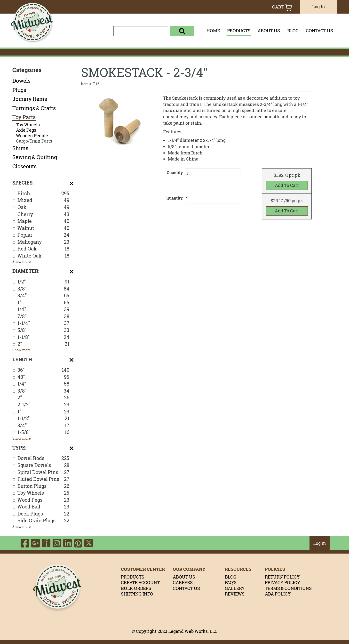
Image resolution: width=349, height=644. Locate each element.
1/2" (43, 282)
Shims (20, 148)
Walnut (43, 228)
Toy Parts (24, 117)
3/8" (43, 289)
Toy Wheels (28, 125)
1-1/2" (43, 419)
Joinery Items (30, 99)
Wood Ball (43, 507)
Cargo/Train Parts (34, 141)
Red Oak (43, 249)
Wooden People (32, 136)
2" (43, 344)
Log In (319, 7)
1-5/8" (43, 432)
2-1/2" (43, 405)
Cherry (43, 214)
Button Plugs (43, 486)
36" (43, 370)
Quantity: (175, 173)
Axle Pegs (26, 130)
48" (43, 377)
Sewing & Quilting (35, 157)
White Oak (43, 256)
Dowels (21, 81)
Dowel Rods (43, 458)
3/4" (43, 296)
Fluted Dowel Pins (43, 479)
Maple (43, 221)
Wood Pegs (43, 500)
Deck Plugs (43, 514)
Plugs (19, 90)
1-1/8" (43, 337)
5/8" (43, 330)
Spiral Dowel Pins (43, 472)
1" (43, 303)
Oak (43, 207)
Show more (22, 262)
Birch (43, 194)
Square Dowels (43, 465)
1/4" (43, 310)
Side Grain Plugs (43, 521)
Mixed (43, 200)
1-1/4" (43, 323)
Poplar (43, 235)
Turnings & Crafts (34, 108)
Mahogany (43, 242)
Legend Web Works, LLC (193, 631)
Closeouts (24, 166)
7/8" (43, 317)
